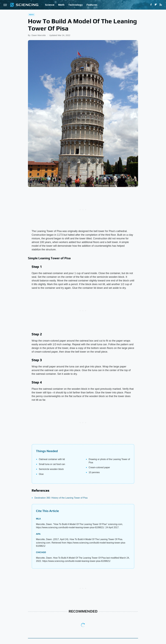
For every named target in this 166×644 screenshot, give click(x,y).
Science (50, 5)
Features (92, 5)
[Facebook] (151, 5)
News (31, 15)
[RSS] (161, 5)
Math (61, 5)
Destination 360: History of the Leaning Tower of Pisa (61, 498)
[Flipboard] (156, 5)
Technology (76, 5)
